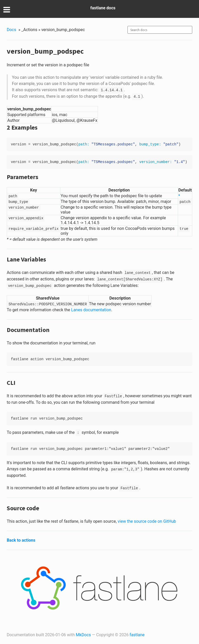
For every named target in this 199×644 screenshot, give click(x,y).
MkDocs (83, 635)
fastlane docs (103, 8)
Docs (11, 30)
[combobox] (160, 30)
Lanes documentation (91, 310)
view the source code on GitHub (147, 521)
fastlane (137, 635)
